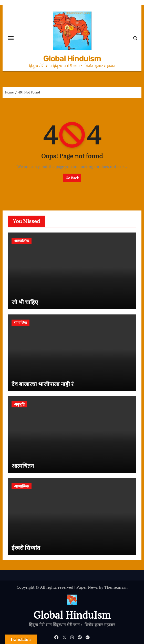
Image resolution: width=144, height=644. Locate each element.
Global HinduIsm (72, 58)
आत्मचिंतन (23, 466)
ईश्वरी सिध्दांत (26, 548)
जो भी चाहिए (25, 302)
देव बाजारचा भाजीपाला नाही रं (43, 384)
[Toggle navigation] (11, 38)
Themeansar (115, 587)
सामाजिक (20, 323)
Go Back (72, 178)
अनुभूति (19, 404)
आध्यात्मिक (22, 241)
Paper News (87, 587)
